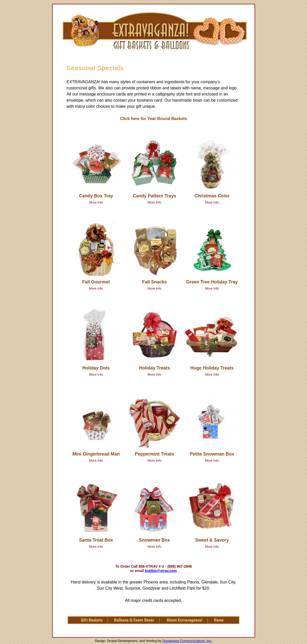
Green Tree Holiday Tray (212, 282)
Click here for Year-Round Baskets (153, 119)
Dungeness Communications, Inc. (187, 641)
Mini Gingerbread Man (96, 454)
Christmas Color (212, 196)
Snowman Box (155, 540)
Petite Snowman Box (212, 454)
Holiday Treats (154, 368)
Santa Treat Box (96, 540)
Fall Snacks (155, 282)
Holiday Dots (96, 368)
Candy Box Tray (96, 196)
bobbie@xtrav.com (161, 571)
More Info (96, 202)
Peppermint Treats (155, 454)
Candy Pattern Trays (154, 196)
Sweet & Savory (212, 540)
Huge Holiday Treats (212, 368)
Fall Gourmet (96, 282)
